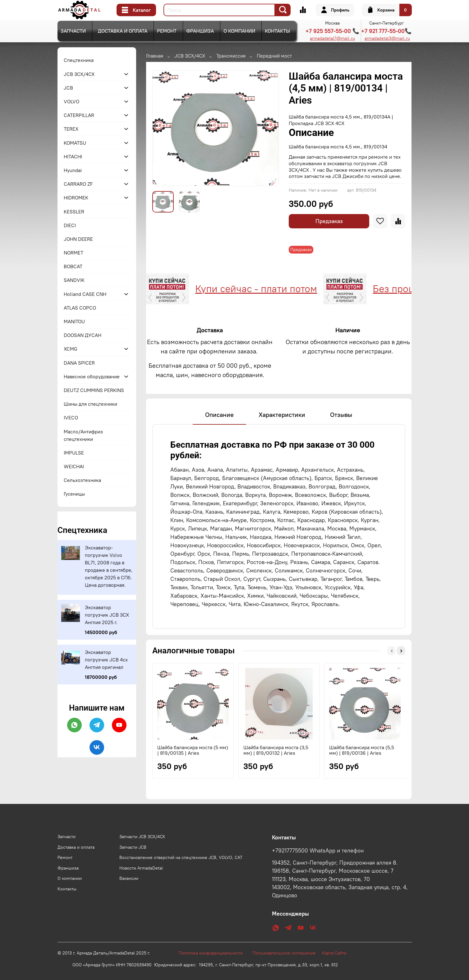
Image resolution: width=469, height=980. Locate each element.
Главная (155, 56)
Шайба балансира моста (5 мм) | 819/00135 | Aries (193, 750)
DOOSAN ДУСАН (83, 335)
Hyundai (73, 170)
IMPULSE (74, 453)
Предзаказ (329, 221)
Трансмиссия (231, 56)
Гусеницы (74, 494)
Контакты (277, 31)
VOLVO (71, 101)
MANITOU (74, 321)
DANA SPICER (79, 363)
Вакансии (129, 878)
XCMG (71, 349)
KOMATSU (75, 143)
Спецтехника (79, 60)
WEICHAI (74, 466)
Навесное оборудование (92, 376)
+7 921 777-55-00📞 (386, 31)
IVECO (71, 418)
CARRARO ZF (78, 184)
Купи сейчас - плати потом (175, 289)
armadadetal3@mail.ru (387, 38)
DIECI (70, 225)
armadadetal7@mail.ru (332, 38)
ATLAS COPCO (80, 308)
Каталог (136, 10)
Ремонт (167, 31)
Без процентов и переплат (352, 289)
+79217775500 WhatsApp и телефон (318, 851)
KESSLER (74, 212)
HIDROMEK (76, 198)
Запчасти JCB (133, 847)
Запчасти (73, 31)
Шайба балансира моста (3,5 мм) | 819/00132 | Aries (276, 750)
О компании (239, 31)
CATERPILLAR (79, 115)
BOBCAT (73, 266)
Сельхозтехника (82, 480)
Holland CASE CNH (85, 294)
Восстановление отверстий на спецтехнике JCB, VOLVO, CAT (181, 857)
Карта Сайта (334, 953)
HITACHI (73, 156)
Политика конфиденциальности (214, 953)
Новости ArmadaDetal (141, 868)
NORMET (74, 253)
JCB (68, 88)
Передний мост (274, 56)
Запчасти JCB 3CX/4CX (142, 837)
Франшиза (200, 31)
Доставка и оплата (123, 31)
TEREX (71, 129)
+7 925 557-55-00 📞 (332, 31)
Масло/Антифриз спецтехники (83, 435)
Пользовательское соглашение (287, 953)
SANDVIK (74, 280)
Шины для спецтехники (90, 404)
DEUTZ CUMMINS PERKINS (94, 390)
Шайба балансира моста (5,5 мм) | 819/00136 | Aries (362, 750)
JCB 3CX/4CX (190, 56)
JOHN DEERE (78, 239)
